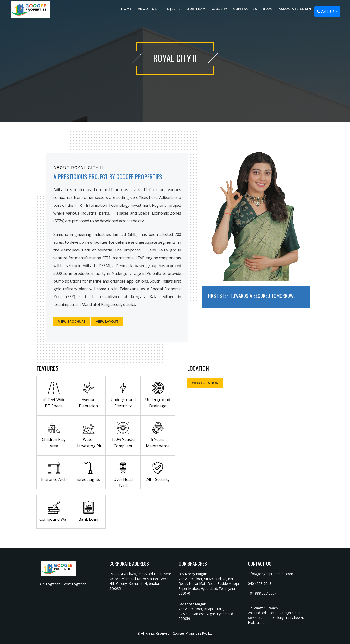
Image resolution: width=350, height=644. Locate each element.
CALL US (327, 12)
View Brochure (72, 321)
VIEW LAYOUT (107, 321)
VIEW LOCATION (205, 383)
